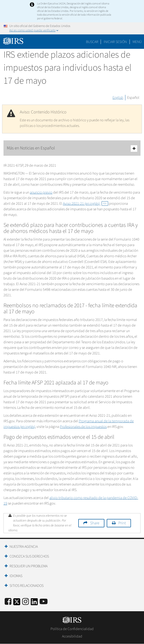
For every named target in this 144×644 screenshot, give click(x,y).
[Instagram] (26, 602)
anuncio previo (41, 192)
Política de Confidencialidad (72, 629)
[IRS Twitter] (17, 603)
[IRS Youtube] (44, 602)
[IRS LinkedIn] (34, 603)
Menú (137, 42)
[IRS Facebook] (8, 602)
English (118, 98)
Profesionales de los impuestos (83, 427)
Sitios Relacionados (27, 586)
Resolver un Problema (29, 566)
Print (122, 523)
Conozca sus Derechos (29, 556)
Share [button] (95, 523)
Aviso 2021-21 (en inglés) (86, 204)
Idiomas (16, 576)
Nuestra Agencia (24, 547)
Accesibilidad (72, 636)
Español (133, 98)
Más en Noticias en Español (72, 148)
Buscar (92, 42)
